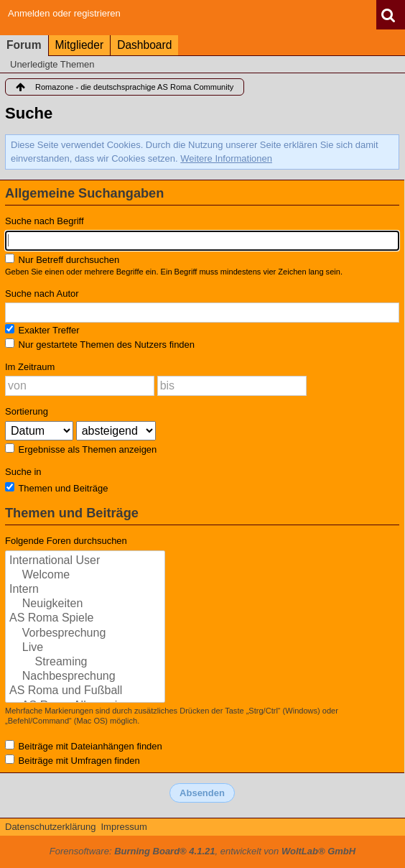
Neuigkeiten (85, 604)
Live (85, 648)
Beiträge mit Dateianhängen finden (84, 746)
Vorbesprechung (85, 634)
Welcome (85, 576)
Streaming (85, 662)
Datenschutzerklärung (50, 827)
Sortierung (27, 411)
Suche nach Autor (42, 294)
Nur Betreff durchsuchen (62, 259)
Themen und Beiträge (56, 488)
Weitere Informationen (226, 158)
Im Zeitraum (30, 367)
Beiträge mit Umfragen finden (73, 760)
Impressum (124, 827)
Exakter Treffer (42, 330)
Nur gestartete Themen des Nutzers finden (100, 344)
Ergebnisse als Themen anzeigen (81, 449)
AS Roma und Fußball (85, 691)
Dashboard (144, 45)
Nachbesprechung (85, 677)
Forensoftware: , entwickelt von (202, 851)
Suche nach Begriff (45, 221)
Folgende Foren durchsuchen (66, 541)
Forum (24, 45)
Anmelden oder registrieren (64, 13)
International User (85, 561)
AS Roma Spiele (85, 619)
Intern (85, 590)
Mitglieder (80, 45)
